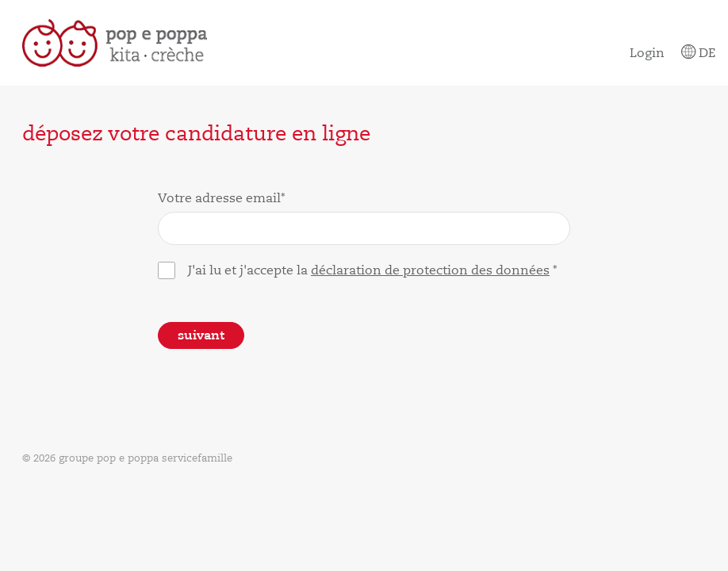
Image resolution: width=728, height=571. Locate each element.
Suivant (201, 335)
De (698, 53)
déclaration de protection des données (430, 270)
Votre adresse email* (222, 198)
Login (647, 53)
